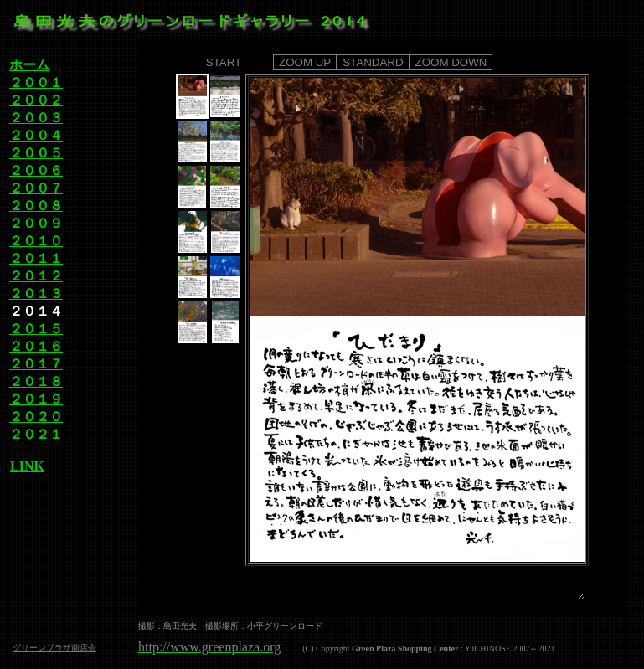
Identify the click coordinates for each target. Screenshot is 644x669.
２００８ (36, 206)
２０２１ (36, 434)
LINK (27, 466)
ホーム (29, 65)
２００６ (36, 170)
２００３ (36, 118)
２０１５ (36, 329)
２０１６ (36, 346)
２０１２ (36, 276)
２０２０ (36, 417)
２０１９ (36, 399)
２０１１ (36, 258)
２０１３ (36, 293)
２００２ (36, 100)
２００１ (36, 82)
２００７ (36, 188)
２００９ (36, 223)
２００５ (36, 153)
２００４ (36, 135)
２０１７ (36, 364)
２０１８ (36, 381)
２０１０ (36, 241)
